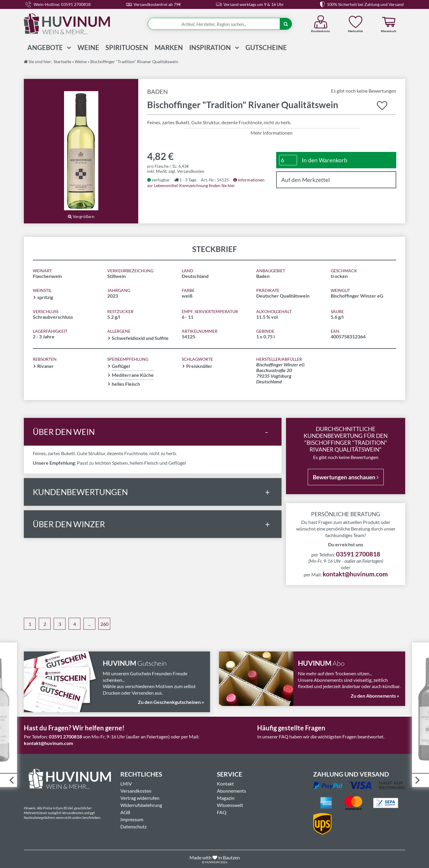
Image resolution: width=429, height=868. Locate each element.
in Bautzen (229, 857)
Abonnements (231, 790)
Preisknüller (199, 366)
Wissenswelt (230, 805)
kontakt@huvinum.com (355, 574)
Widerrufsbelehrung (141, 805)
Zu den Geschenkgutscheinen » (171, 702)
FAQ (222, 812)
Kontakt (225, 783)
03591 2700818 (358, 554)
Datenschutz (133, 826)
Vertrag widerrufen (140, 798)
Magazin (226, 798)
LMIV (126, 783)
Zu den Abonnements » (375, 696)
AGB (125, 812)
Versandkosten (191, 171)
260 (104, 624)
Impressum (132, 819)
